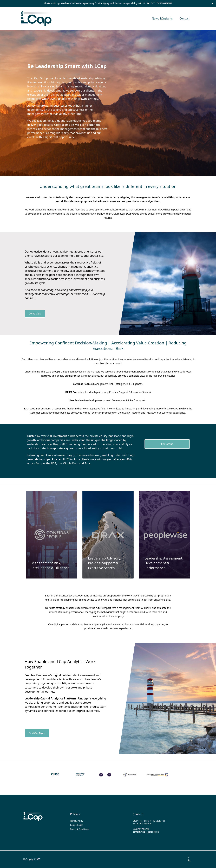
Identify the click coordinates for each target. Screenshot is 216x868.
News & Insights (162, 18)
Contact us (35, 314)
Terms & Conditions (80, 829)
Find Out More (37, 733)
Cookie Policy (76, 825)
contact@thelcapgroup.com (146, 832)
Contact (185, 18)
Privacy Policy (77, 821)
